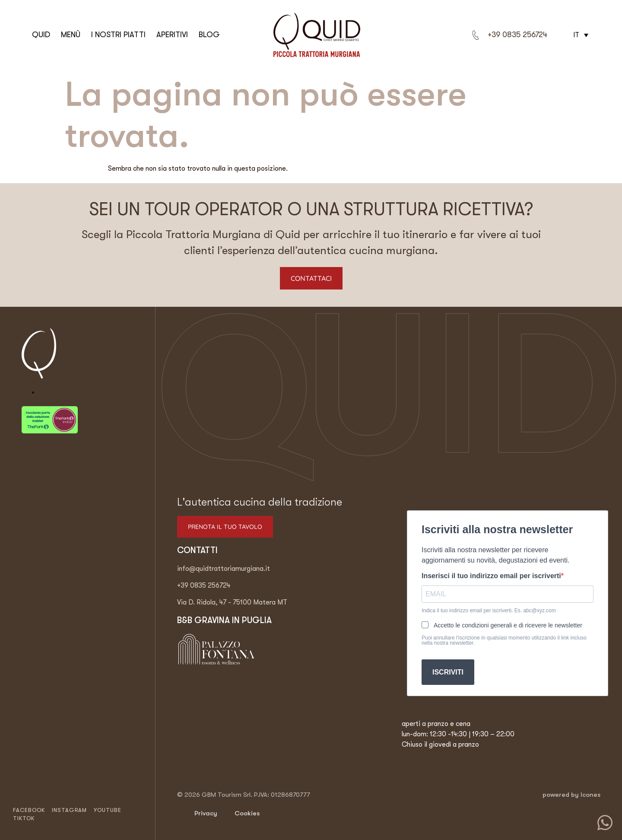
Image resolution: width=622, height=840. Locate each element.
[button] (580, 35)
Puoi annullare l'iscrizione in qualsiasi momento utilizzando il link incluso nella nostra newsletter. (504, 640)
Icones (590, 795)
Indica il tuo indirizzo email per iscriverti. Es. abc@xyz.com (489, 611)
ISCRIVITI (448, 672)
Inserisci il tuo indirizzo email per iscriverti (491, 576)
